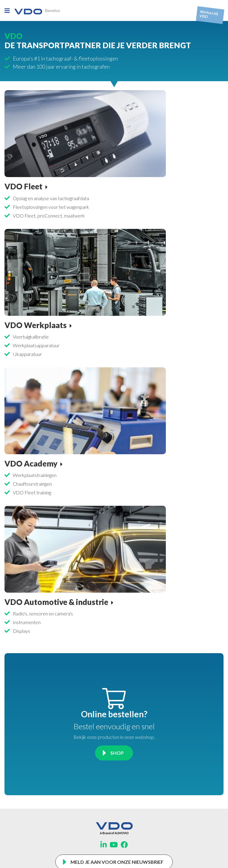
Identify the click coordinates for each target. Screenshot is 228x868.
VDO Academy (31, 464)
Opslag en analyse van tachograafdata (51, 198)
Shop (117, 753)
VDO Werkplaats (36, 325)
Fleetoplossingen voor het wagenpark (51, 207)
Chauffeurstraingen (32, 484)
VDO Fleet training (32, 492)
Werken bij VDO (209, 14)
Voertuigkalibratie (31, 337)
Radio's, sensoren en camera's (43, 613)
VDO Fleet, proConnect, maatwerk (49, 216)
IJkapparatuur (27, 354)
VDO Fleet (23, 186)
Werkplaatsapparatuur (36, 345)
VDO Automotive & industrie (56, 602)
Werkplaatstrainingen (35, 475)
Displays (22, 631)
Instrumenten (27, 622)
